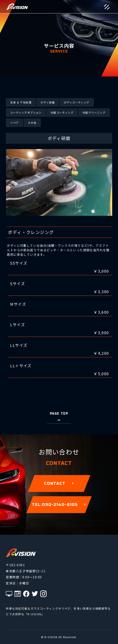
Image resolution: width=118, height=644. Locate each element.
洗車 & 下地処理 (21, 102)
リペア (14, 123)
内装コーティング (62, 112)
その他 (32, 123)
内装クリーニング (94, 112)
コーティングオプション (26, 112)
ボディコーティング (77, 102)
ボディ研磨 (48, 102)
